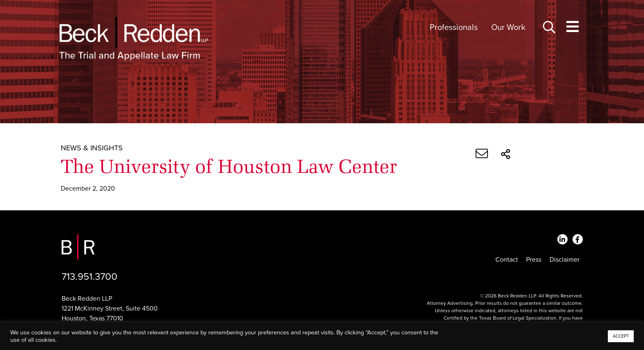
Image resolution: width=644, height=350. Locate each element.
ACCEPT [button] (621, 336)
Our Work (508, 28)
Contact (507, 260)
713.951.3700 (90, 277)
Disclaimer (565, 260)
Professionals (454, 28)
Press (534, 260)
